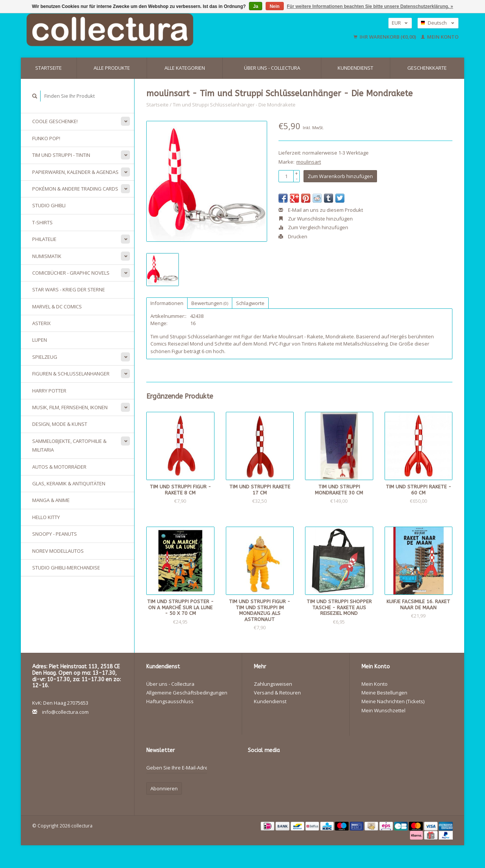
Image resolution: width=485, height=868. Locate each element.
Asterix (41, 323)
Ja (256, 6)
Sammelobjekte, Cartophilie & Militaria (69, 445)
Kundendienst (355, 68)
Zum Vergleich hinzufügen (313, 227)
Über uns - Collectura (272, 68)
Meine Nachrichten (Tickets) (393, 701)
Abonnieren (164, 788)
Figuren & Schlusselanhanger (71, 374)
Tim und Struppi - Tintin (61, 155)
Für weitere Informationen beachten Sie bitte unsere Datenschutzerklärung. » (370, 6)
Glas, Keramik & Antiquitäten (69, 483)
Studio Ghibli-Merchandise (66, 568)
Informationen (167, 303)
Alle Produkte (112, 68)
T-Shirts (42, 222)
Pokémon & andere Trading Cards (75, 189)
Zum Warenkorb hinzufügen (340, 176)
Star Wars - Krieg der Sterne (69, 289)
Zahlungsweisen (273, 684)
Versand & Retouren (277, 693)
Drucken (293, 236)
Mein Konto (440, 37)
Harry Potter (49, 391)
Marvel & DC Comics (57, 307)
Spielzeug (45, 357)
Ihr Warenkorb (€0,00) (385, 37)
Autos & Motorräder (59, 467)
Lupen (40, 340)
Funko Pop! (46, 138)
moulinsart (309, 162)
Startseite (48, 68)
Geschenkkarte (427, 68)
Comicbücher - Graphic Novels (71, 273)
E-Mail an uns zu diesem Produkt (321, 210)
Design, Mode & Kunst (60, 424)
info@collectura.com (65, 712)
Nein (275, 6)
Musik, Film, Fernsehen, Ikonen (70, 407)
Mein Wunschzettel (383, 710)
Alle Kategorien (185, 68)
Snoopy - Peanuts (55, 534)
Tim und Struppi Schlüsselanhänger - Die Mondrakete (234, 105)
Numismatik (47, 256)
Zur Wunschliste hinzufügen (316, 219)
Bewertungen (210, 303)
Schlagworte (250, 303)
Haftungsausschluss (170, 701)
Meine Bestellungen (384, 693)
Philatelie (44, 239)
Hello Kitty (46, 517)
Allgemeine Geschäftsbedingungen (187, 693)
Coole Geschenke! (55, 121)
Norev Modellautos (58, 551)
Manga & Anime (51, 500)
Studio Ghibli (49, 205)
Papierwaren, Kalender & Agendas (75, 172)
